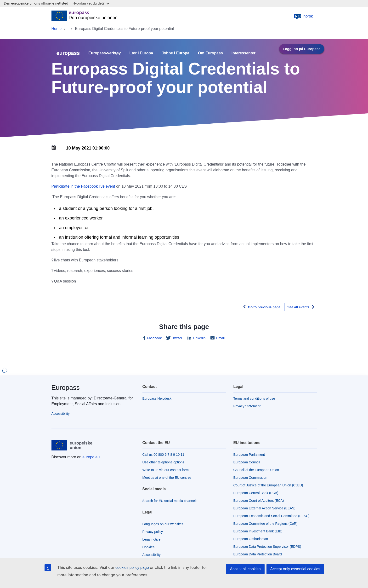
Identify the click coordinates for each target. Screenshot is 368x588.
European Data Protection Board (258, 554)
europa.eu (91, 457)
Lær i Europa (141, 53)
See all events (298, 307)
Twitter (177, 338)
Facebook (154, 338)
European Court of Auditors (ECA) (259, 501)
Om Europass (210, 53)
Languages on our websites (163, 524)
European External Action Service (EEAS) (264, 508)
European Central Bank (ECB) (256, 493)
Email (220, 338)
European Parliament (249, 455)
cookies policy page (132, 568)
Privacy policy (153, 532)
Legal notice (152, 539)
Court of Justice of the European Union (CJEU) (268, 485)
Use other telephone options (163, 462)
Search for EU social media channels (170, 501)
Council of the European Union (256, 470)
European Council (247, 462)
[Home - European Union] (84, 16)
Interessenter (244, 53)
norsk (303, 16)
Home (57, 29)
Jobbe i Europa (176, 53)
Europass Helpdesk (157, 398)
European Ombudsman (251, 539)
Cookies (149, 547)
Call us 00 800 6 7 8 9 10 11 (163, 455)
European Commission (250, 478)
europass (68, 53)
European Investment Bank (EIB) (258, 531)
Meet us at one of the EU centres (167, 478)
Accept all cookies (245, 569)
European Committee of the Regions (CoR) (266, 524)
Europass (66, 388)
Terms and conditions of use (254, 398)
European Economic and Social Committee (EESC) (272, 516)
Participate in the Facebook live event (83, 186)
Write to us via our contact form (166, 470)
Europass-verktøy (105, 53)
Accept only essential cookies (295, 569)
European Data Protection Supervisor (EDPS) (267, 547)
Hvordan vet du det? (91, 3)
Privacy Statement (247, 406)
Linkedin (199, 338)
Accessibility (61, 414)
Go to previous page (264, 307)
